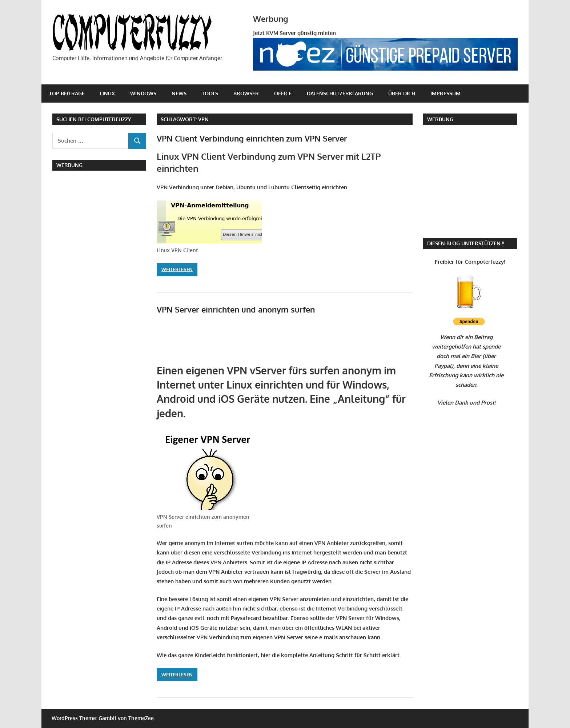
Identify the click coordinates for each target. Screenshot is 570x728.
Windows (143, 93)
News (179, 93)
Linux (107, 93)
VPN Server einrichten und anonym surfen (236, 309)
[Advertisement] (242, 341)
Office (283, 93)
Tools (210, 93)
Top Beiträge (67, 93)
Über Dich (402, 93)
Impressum (445, 93)
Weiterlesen (177, 269)
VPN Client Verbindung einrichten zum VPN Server (252, 138)
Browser (246, 93)
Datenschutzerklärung (340, 93)
